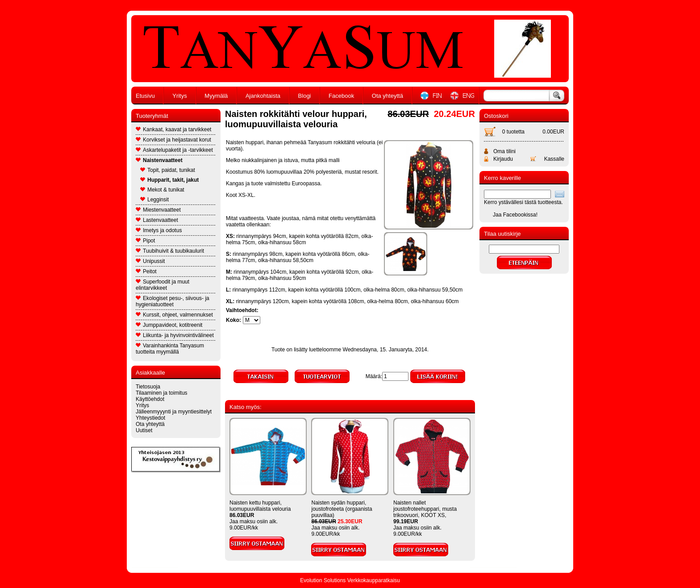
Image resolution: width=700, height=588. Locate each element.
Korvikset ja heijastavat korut (173, 140)
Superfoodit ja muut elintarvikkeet (162, 285)
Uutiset (144, 430)
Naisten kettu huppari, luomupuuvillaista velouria (260, 506)
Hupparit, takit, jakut (169, 180)
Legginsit (154, 200)
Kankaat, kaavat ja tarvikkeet (173, 129)
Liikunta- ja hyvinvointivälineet (175, 335)
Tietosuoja (148, 387)
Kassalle (554, 159)
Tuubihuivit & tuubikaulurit (170, 251)
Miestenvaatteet (158, 210)
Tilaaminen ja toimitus (162, 393)
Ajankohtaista (263, 96)
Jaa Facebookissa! (515, 215)
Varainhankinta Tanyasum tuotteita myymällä (170, 349)
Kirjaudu (503, 159)
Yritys (180, 96)
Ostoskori (496, 116)
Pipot (145, 241)
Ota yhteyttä (387, 96)
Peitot (146, 271)
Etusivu (145, 96)
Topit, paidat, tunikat (168, 170)
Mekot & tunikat (162, 190)
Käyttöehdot (150, 399)
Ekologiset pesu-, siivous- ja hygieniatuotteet (173, 301)
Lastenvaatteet (157, 220)
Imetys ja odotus (159, 230)
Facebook (341, 96)
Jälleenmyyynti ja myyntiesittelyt (174, 412)
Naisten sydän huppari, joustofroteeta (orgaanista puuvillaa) (342, 509)
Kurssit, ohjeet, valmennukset (174, 315)
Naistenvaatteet (159, 160)
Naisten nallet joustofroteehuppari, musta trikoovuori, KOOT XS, (425, 509)
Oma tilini (504, 151)
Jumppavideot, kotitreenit (169, 325)
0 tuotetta (513, 132)
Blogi (305, 96)
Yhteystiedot (150, 418)
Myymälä (216, 96)
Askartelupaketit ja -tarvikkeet (174, 150)
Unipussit (150, 261)
